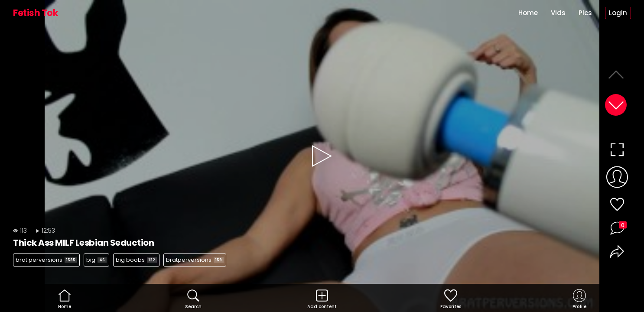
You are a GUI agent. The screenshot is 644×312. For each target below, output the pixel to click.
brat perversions (46, 260)
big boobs (136, 260)
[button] (616, 105)
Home (528, 13)
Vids (558, 13)
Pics (585, 13)
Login (618, 13)
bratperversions (195, 260)
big (96, 260)
